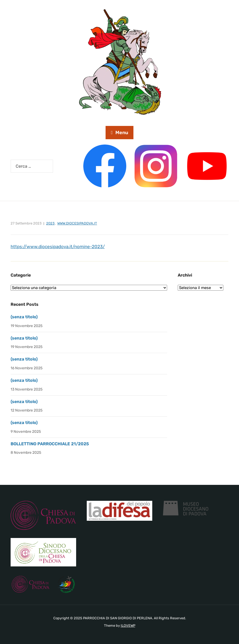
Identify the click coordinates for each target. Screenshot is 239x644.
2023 (50, 223)
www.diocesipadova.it (77, 223)
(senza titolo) (24, 317)
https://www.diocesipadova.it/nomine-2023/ (58, 247)
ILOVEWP (128, 626)
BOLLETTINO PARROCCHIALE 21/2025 (50, 444)
